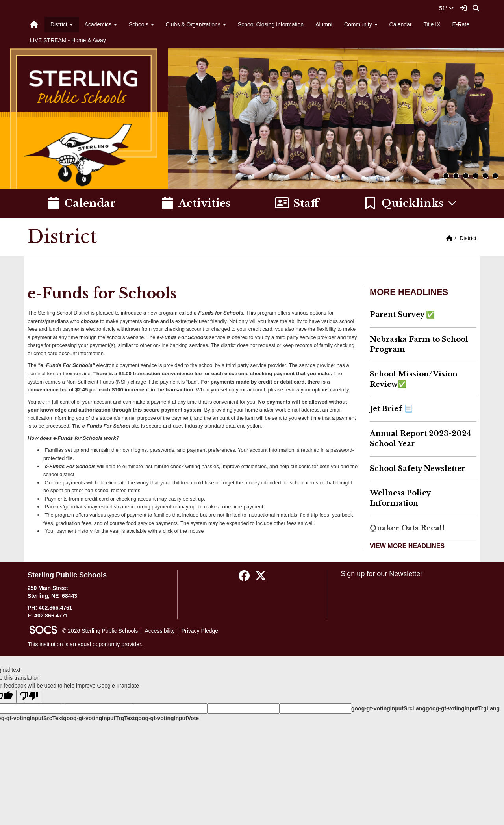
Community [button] (361, 24)
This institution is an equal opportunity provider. (85, 644)
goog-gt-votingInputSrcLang (388, 708)
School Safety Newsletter (418, 469)
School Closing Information (271, 24)
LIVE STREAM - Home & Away (68, 40)
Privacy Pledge (200, 631)
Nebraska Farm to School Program (419, 345)
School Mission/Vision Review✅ (414, 379)
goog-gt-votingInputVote (167, 718)
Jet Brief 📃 (391, 409)
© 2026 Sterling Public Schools (100, 631)
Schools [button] (141, 24)
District (468, 238)
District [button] (62, 24)
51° (446, 8)
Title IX (432, 24)
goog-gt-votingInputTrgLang (463, 708)
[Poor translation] (29, 696)
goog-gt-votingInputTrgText (99, 718)
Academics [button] (101, 24)
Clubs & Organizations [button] (196, 24)
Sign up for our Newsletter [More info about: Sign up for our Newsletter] (382, 574)
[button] (410, 203)
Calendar (401, 24)
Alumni (324, 24)
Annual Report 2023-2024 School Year (421, 439)
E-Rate (461, 24)
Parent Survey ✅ (402, 315)
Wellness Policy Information (400, 498)
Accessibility (159, 631)
